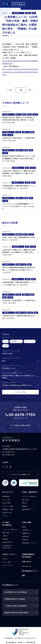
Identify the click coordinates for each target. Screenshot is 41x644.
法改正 (18, 132)
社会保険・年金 (21, 264)
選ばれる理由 (6, 503)
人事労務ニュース (18, 13)
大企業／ (30, 492)
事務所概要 (6, 496)
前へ (11, 90)
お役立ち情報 (27, 522)
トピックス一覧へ (20, 392)
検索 (23, 576)
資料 (34, 13)
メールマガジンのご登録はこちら (20, 474)
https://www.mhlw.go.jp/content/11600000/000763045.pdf (20, 62)
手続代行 (25, 503)
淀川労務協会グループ (30, 571)
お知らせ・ (9, 554)
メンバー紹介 (6, 500)
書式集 (24, 527)
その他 (35, 114)
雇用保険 (19, 234)
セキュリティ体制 (8, 506)
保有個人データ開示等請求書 (27, 642)
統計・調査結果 (21, 114)
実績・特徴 (25, 500)
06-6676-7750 (10, 452)
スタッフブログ (7, 565)
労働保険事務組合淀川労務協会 (28, 556)
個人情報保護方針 (11, 642)
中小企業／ (7, 524)
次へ (30, 90)
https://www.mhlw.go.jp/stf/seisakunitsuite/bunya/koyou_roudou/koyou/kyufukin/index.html (20, 72)
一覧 (20, 90)
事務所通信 (30, 543)
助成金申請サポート (28, 509)
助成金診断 (25, 540)
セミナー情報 (6, 562)
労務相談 (25, 506)
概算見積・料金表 (8, 509)
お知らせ (5, 559)
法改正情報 (25, 536)
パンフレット (27, 566)
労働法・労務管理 (28, 132)
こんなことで (29, 496)
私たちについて (8, 492)
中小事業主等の (7, 547)
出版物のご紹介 (7, 512)
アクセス (5, 516)
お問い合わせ (27, 562)
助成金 (28, 13)
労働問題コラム (27, 533)
